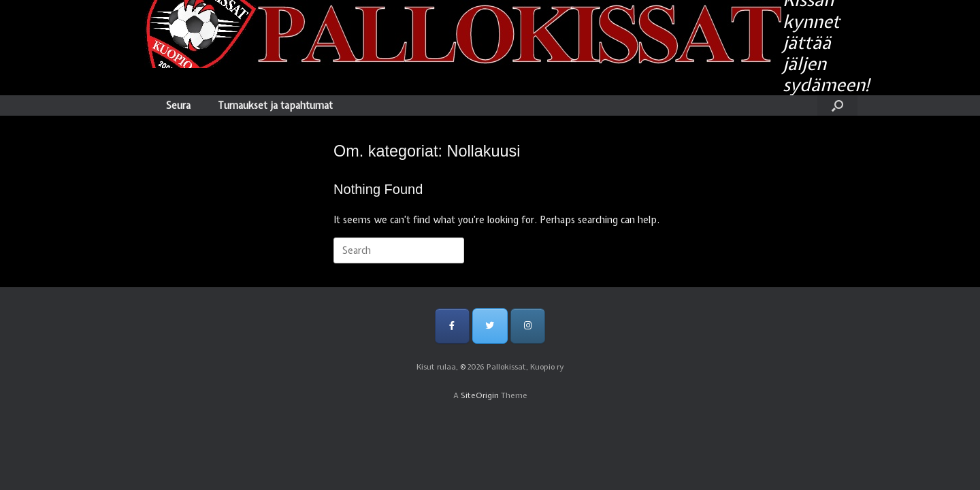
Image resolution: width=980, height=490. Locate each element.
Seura (178, 105)
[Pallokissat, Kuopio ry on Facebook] (452, 326)
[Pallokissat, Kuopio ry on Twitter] (490, 326)
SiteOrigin (480, 395)
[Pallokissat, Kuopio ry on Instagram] (528, 326)
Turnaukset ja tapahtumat (275, 105)
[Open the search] (837, 105)
